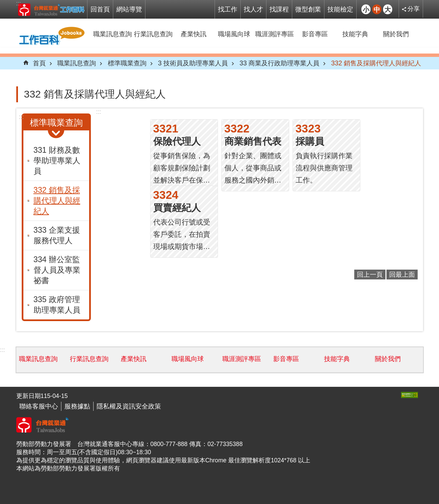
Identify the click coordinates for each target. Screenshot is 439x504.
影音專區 (315, 34)
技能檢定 (340, 9)
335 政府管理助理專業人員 (57, 305)
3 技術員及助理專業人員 (193, 63)
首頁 (39, 63)
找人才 (253, 9)
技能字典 (355, 34)
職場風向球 (234, 34)
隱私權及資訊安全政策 (129, 406)
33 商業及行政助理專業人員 (280, 63)
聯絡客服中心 (39, 406)
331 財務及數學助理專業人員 (57, 161)
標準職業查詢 (127, 63)
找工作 (228, 9)
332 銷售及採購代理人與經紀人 (376, 63)
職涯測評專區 (275, 34)
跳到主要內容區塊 (4, 4)
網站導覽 (129, 9)
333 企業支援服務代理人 (57, 235)
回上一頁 (370, 274)
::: (19, 3)
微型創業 (308, 9)
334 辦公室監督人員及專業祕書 (57, 270)
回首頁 (100, 9)
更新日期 (28, 396)
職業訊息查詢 (113, 34)
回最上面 (402, 274)
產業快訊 (194, 34)
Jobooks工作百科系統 (51, 9)
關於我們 (396, 34)
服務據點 (77, 406)
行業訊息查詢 (153, 34)
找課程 (279, 9)
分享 (414, 9)
